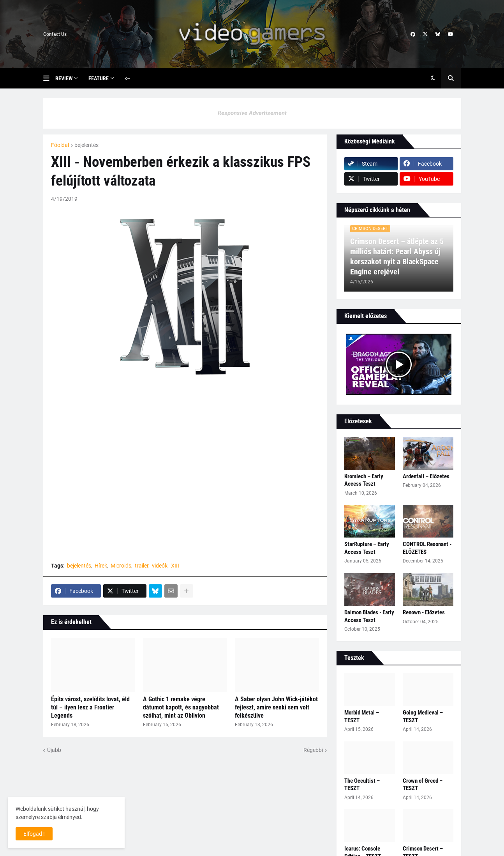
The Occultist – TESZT (362, 785)
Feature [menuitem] (99, 78)
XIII (175, 566)
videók (160, 566)
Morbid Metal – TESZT (362, 716)
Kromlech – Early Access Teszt (364, 480)
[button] (49, 78)
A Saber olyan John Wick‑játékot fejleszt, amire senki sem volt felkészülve (276, 707)
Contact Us (55, 34)
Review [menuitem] (64, 78)
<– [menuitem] (127, 78)
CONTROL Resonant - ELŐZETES (427, 548)
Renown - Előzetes (424, 612)
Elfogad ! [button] (34, 834)
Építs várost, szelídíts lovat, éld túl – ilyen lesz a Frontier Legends (90, 707)
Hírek (101, 566)
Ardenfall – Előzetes (426, 476)
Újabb (54, 750)
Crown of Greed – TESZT (423, 785)
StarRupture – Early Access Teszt (367, 548)
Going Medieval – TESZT (423, 716)
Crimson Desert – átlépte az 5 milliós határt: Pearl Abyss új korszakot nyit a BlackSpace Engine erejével (397, 256)
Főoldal (60, 145)
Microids (121, 566)
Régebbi (313, 750)
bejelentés (86, 145)
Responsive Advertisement (252, 113)
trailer (142, 566)
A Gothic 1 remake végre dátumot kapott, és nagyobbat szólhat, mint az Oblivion (181, 707)
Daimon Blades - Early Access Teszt (369, 616)
